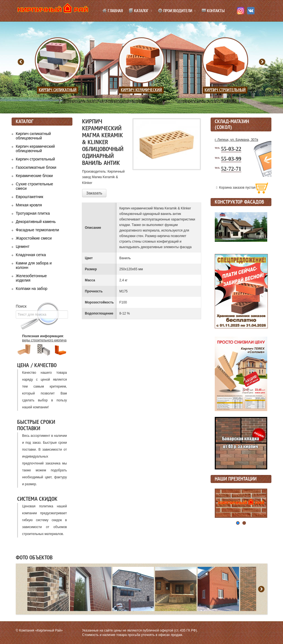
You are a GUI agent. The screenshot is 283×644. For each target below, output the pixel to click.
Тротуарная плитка (33, 213)
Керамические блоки (34, 176)
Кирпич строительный (225, 90)
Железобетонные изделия (31, 278)
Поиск (21, 306)
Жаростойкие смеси (34, 238)
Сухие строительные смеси (34, 186)
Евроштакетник (29, 197)
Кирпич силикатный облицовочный (33, 136)
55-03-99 (231, 159)
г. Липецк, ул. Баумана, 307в (236, 140)
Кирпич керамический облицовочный (35, 149)
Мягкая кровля (29, 205)
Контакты (213, 11)
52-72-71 (231, 169)
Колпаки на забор (32, 289)
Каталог (139, 11)
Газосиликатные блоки (36, 167)
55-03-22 (231, 149)
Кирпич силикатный (58, 90)
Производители (175, 11)
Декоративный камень (36, 222)
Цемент (23, 246)
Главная (112, 11)
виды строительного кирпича (44, 340)
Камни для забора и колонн (34, 265)
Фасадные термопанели (37, 230)
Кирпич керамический (141, 90)
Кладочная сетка (31, 255)
